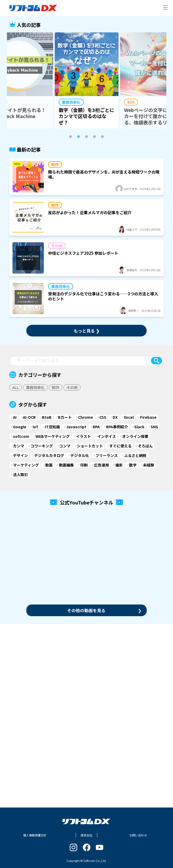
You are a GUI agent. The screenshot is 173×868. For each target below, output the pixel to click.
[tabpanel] (87, 80)
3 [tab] (87, 137)
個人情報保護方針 (35, 835)
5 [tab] (103, 137)
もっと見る (86, 331)
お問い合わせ (138, 835)
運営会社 (86, 835)
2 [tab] (79, 137)
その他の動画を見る (104, 610)
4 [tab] (95, 137)
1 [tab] (71, 137)
